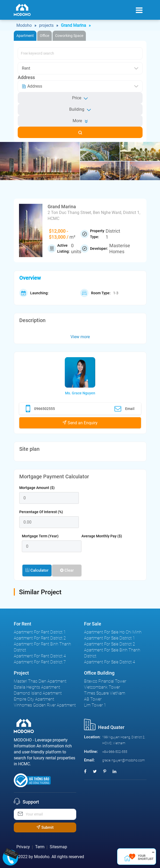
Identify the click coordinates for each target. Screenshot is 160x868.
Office (44, 36)
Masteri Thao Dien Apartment (40, 681)
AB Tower (93, 699)
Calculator (37, 570)
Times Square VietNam (105, 693)
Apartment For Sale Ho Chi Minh (113, 632)
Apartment (25, 36)
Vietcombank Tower (102, 687)
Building (80, 109)
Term (40, 847)
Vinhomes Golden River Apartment (45, 705)
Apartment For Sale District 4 (110, 662)
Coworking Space (69, 36)
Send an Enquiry (80, 423)
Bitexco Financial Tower (105, 681)
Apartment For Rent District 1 (40, 632)
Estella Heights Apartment (37, 687)
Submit (45, 827)
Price (80, 98)
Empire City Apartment (34, 699)
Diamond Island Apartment (38, 693)
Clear (67, 570)
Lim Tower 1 (95, 705)
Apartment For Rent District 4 (40, 656)
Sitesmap (58, 847)
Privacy (23, 847)
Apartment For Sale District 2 (110, 644)
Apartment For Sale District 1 (110, 638)
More (80, 121)
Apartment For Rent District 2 (40, 638)
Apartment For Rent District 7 (40, 662)
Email (124, 409)
